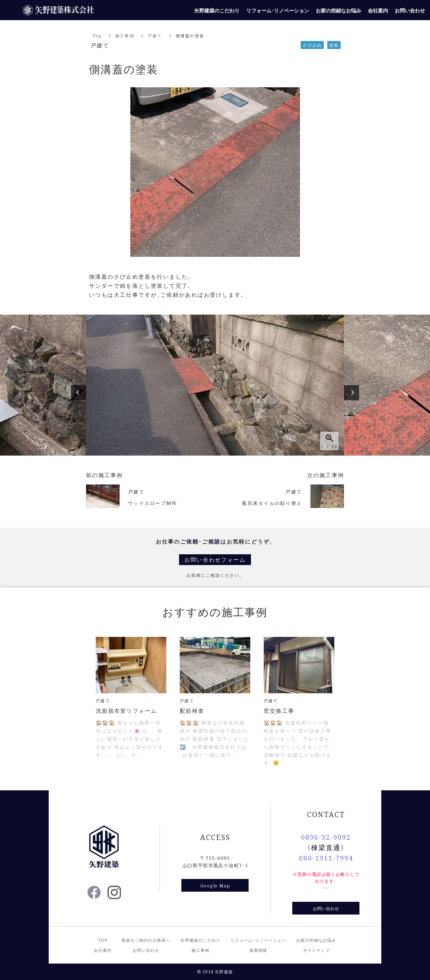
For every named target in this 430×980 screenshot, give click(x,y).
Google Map (215, 885)
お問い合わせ (326, 908)
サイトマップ (316, 950)
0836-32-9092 (326, 837)
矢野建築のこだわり (200, 940)
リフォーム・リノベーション (258, 940)
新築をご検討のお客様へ (146, 940)
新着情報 (259, 950)
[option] (215, 385)
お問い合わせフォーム (215, 559)
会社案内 (103, 950)
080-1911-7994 (326, 858)
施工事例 (125, 35)
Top (97, 35)
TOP (103, 940)
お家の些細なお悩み (316, 940)
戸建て (155, 35)
